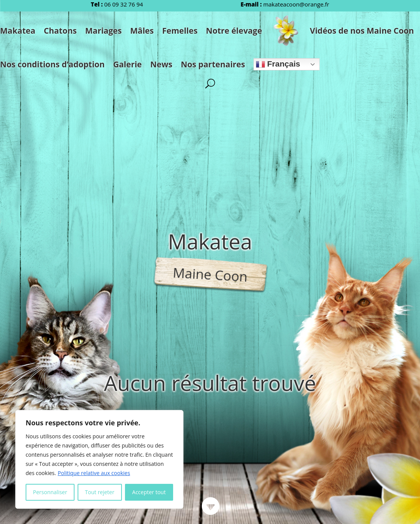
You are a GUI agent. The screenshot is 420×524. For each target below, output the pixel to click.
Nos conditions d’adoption (52, 64)
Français (278, 64)
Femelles (180, 31)
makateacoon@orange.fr (296, 4)
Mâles (142, 31)
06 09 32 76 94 (124, 4)
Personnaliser (50, 492)
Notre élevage (234, 31)
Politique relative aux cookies (94, 473)
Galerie (127, 64)
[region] (99, 459)
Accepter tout (149, 492)
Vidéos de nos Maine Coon (362, 31)
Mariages (104, 31)
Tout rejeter (100, 492)
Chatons (60, 31)
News (161, 64)
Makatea (18, 31)
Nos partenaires (213, 64)
